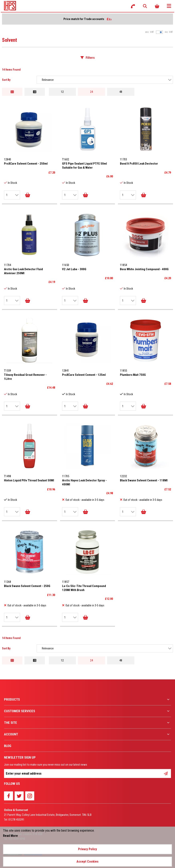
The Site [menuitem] (11, 723)
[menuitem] (87, 699)
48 (121, 92)
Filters (90, 58)
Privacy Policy (87, 849)
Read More (10, 836)
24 (92, 92)
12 (62, 92)
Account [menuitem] (11, 734)
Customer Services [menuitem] (20, 711)
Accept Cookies (87, 861)
